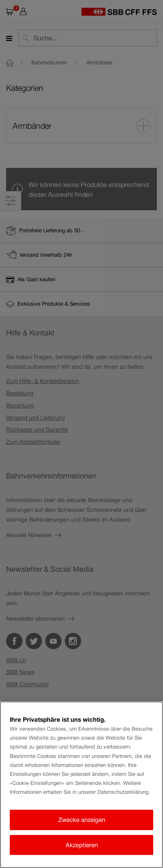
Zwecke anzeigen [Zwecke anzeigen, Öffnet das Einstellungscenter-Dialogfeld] (82, 820)
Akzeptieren (82, 845)
